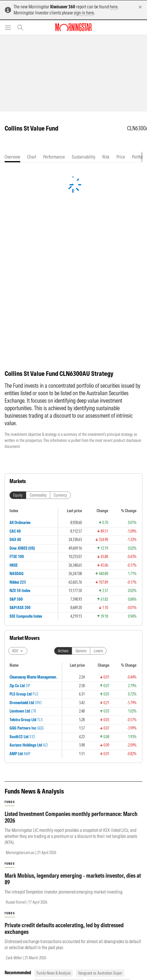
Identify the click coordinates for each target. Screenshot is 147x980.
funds (10, 586)
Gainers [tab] (81, 507)
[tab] (12, 157)
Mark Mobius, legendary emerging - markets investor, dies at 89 (73, 663)
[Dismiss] (140, 7)
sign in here (84, 13)
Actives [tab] (63, 507)
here (114, 7)
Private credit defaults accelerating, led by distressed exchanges (64, 713)
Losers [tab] (98, 507)
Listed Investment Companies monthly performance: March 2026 (71, 601)
